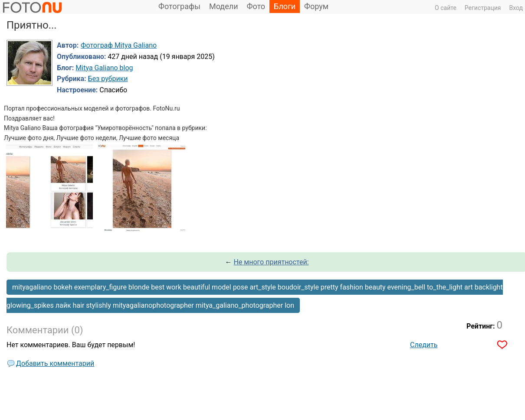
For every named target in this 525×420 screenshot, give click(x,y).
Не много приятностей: (271, 262)
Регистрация (483, 8)
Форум (316, 6)
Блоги (285, 6)
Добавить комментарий (55, 363)
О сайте (446, 8)
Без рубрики (108, 79)
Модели (224, 6)
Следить (424, 345)
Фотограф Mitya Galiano (119, 45)
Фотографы (179, 6)
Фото (256, 6)
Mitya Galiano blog (104, 68)
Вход (516, 8)
